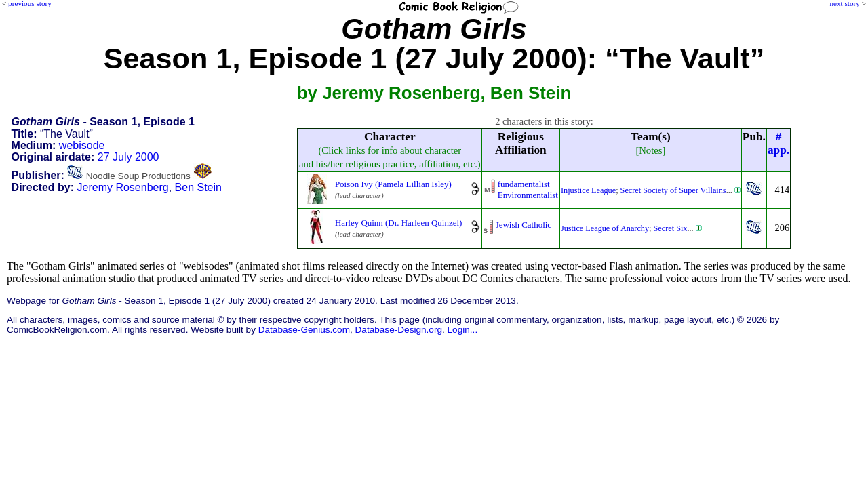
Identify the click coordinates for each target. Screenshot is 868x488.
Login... (463, 330)
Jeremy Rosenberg (123, 187)
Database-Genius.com (304, 330)
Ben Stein (198, 187)
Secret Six (671, 228)
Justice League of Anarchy (605, 228)
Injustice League (588, 190)
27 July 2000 (129, 157)
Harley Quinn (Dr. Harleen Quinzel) (398, 223)
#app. (778, 143)
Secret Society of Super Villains (673, 190)
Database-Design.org (399, 330)
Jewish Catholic (524, 225)
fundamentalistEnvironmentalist (528, 189)
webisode (82, 145)
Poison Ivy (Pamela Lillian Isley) (393, 184)
